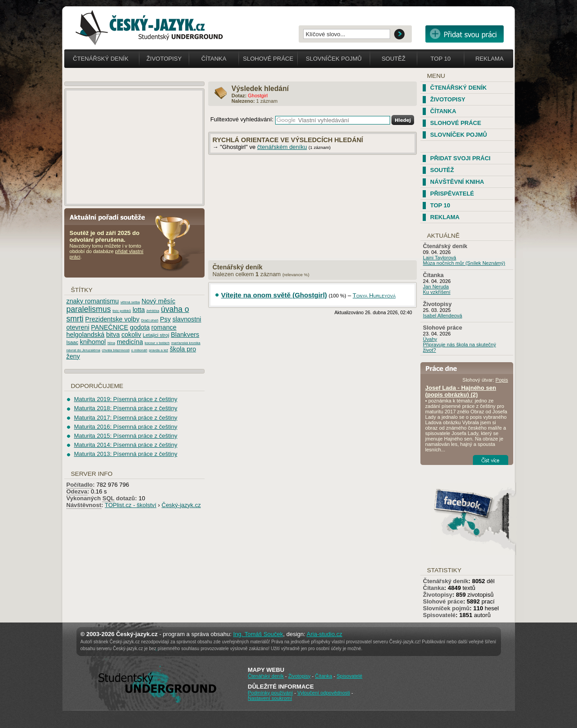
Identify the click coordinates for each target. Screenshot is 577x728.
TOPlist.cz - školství (131, 505)
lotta (139, 310)
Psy (166, 319)
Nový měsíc (159, 301)
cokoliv (131, 335)
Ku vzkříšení (437, 292)
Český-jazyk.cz (181, 505)
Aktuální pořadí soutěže (111, 217)
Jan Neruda (436, 287)
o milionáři (139, 350)
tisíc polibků (122, 311)
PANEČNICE (110, 327)
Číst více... (491, 460)
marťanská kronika (186, 343)
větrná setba (130, 302)
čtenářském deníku (282, 147)
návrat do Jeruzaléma (83, 350)
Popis (502, 380)
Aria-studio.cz (325, 634)
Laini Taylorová (440, 258)
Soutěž (393, 59)
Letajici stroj (156, 335)
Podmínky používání (271, 693)
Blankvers (185, 335)
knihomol (93, 342)
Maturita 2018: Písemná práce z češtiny (125, 408)
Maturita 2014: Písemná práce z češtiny (125, 445)
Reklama (489, 59)
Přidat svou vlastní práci (465, 34)
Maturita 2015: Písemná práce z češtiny (125, 436)
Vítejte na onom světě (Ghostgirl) (274, 295)
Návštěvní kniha (457, 182)
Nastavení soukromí (270, 698)
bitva (113, 335)
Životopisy (164, 59)
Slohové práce (268, 59)
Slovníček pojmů (334, 59)
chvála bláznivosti (116, 350)
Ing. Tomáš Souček (258, 634)
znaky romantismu (93, 301)
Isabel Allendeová (443, 316)
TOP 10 (440, 205)
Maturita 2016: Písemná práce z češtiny (125, 427)
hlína (111, 343)
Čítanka (214, 59)
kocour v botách (157, 343)
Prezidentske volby (112, 319)
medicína (130, 342)
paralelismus (89, 309)
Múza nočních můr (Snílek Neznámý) (464, 263)
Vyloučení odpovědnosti (324, 693)
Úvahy (430, 339)
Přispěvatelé (452, 194)
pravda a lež (158, 350)
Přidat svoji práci (460, 158)
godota (140, 327)
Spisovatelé (439, 615)
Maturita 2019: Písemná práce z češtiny (125, 399)
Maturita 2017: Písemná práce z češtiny (125, 418)
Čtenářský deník (101, 59)
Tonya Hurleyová (374, 295)
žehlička (153, 311)
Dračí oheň (150, 320)
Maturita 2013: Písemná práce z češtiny (125, 454)
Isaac (72, 342)
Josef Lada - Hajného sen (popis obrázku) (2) (461, 391)
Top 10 (440, 59)
